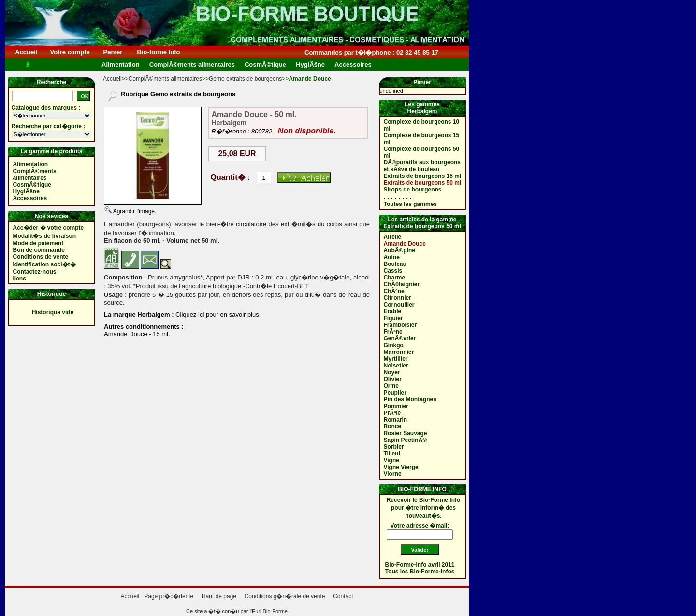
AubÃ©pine (400, 250)
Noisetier (396, 366)
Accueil (26, 52)
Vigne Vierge (401, 467)
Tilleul (392, 454)
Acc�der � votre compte (49, 228)
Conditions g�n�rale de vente (285, 596)
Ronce (393, 426)
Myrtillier (396, 359)
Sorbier (394, 447)
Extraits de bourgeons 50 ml (423, 183)
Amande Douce (405, 244)
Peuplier (395, 393)
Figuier (393, 318)
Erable (393, 311)
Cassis (393, 271)
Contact (343, 596)
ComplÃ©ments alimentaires (165, 79)
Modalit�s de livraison (45, 236)
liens (20, 279)
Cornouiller (399, 305)
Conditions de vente (41, 257)
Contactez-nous (35, 272)
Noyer (392, 372)
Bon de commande (39, 250)
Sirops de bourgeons (413, 190)
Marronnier (399, 352)
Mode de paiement (38, 243)
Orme (391, 386)
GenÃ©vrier (400, 338)
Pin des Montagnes (410, 399)
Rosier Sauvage (406, 433)
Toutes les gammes (410, 204)
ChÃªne (394, 291)
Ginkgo (394, 345)
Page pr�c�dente (169, 596)
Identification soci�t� (44, 264)
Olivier (393, 379)
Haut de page (219, 596)
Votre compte (70, 52)
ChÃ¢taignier (402, 284)
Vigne (391, 460)
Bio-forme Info (159, 52)
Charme (395, 278)
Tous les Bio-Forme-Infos (420, 572)
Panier (113, 52)
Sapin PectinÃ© (406, 440)
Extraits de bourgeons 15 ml (423, 176)
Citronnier (398, 298)
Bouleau (395, 264)
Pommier (396, 406)
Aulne (392, 257)
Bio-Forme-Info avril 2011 (420, 565)
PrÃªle (392, 413)
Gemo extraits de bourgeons (245, 79)
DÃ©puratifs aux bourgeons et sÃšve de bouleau (422, 166)
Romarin (396, 420)
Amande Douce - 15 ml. (137, 334)
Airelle (393, 237)
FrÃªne (393, 332)
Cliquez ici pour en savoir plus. (217, 315)
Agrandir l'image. (134, 211)
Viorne (393, 474)
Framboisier (400, 325)
